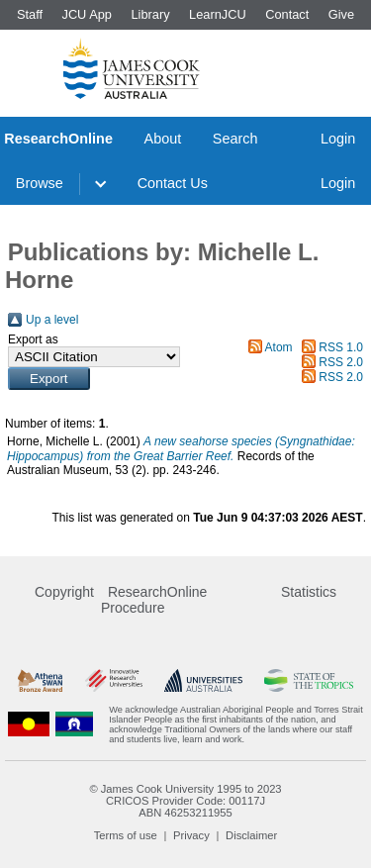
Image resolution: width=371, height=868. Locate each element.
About (163, 139)
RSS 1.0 (341, 347)
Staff (30, 14)
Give (341, 14)
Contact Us (173, 183)
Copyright (64, 592)
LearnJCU (218, 14)
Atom (279, 347)
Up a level (52, 320)
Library (150, 14)
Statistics (309, 592)
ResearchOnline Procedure (154, 600)
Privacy (191, 835)
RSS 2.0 (341, 362)
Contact (287, 14)
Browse (40, 183)
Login (338, 139)
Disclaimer (251, 835)
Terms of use (126, 835)
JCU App (87, 14)
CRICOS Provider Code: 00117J (185, 801)
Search (235, 139)
